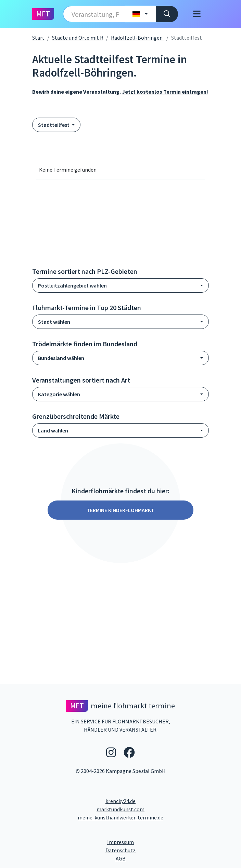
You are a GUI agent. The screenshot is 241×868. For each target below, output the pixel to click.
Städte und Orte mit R (78, 38)
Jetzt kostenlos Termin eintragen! (165, 92)
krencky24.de (120, 801)
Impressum (146, 842)
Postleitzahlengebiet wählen (72, 285)
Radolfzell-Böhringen (137, 38)
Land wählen (53, 430)
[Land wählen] (140, 14)
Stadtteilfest (54, 125)
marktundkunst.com (120, 809)
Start (38, 38)
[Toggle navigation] (197, 14)
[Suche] (167, 14)
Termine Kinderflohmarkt (120, 510)
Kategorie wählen (59, 394)
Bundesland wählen (61, 358)
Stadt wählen (54, 322)
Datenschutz (148, 850)
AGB (176, 858)
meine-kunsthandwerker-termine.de (120, 817)
